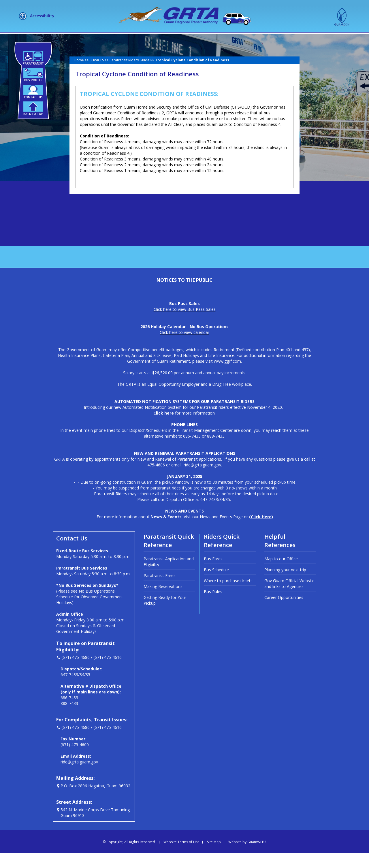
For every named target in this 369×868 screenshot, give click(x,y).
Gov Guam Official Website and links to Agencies (289, 598)
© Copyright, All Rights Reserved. (129, 857)
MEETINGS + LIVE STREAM (275, 40)
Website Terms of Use (181, 857)
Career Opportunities (284, 612)
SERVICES (139, 40)
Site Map (214, 857)
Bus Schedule (216, 584)
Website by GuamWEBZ (247, 857)
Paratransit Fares (160, 590)
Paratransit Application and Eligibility (169, 576)
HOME (72, 40)
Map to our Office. (282, 573)
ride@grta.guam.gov (79, 777)
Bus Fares (213, 573)
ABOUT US (102, 40)
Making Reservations (163, 601)
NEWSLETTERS (220, 40)
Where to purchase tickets (228, 595)
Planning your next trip (285, 584)
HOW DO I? (177, 40)
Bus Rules (213, 606)
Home (79, 75)
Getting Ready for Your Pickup (165, 615)
